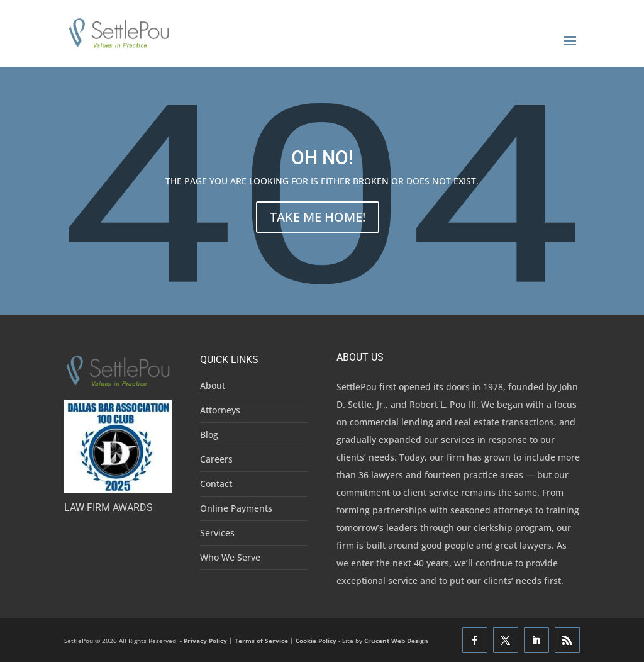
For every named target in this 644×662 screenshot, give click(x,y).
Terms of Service (261, 641)
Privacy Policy (205, 641)
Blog (209, 435)
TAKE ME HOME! (318, 217)
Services (217, 533)
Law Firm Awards (108, 508)
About (213, 385)
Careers (216, 459)
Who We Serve (230, 557)
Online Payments (236, 508)
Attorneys (220, 410)
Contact (216, 484)
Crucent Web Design (396, 641)
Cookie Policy (316, 641)
